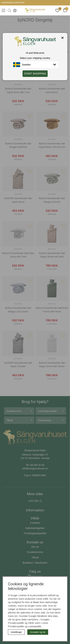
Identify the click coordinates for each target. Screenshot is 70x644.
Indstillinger (16, 632)
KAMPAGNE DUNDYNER (13, 3)
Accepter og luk (38, 632)
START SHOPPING (35, 74)
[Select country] (14, 10)
